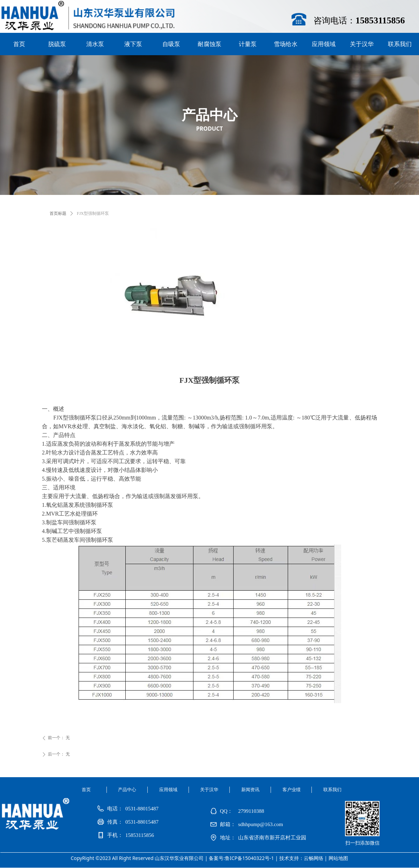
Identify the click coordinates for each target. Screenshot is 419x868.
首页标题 (58, 213)
